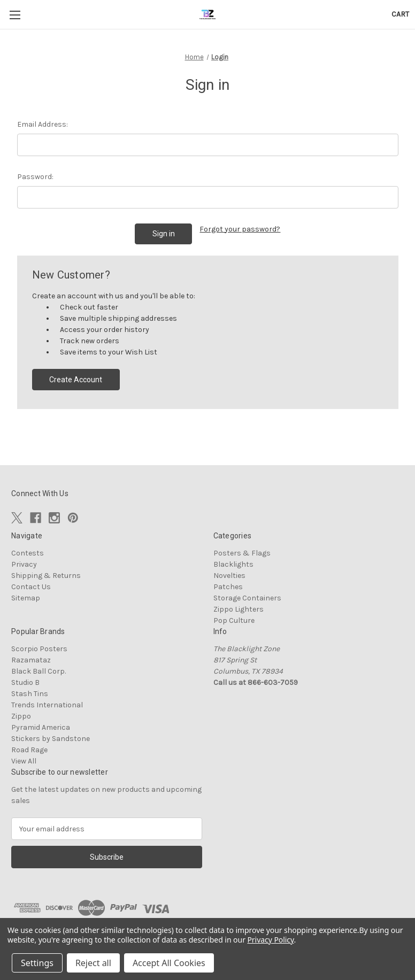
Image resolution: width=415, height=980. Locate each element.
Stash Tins (30, 694)
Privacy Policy (270, 940)
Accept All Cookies (169, 963)
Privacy (24, 564)
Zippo (21, 716)
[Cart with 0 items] (400, 14)
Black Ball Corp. (39, 671)
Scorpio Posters (39, 649)
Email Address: (43, 124)
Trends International (47, 705)
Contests (28, 553)
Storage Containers (247, 598)
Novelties (229, 576)
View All (24, 761)
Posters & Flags (242, 553)
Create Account (76, 380)
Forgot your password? (240, 229)
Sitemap (26, 598)
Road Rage (29, 750)
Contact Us (31, 587)
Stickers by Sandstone (51, 739)
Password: (35, 177)
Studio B (25, 682)
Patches (228, 587)
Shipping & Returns (46, 576)
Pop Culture (234, 620)
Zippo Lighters (239, 609)
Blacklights (233, 564)
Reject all (93, 963)
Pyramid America (41, 727)
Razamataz (31, 660)
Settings (37, 963)
